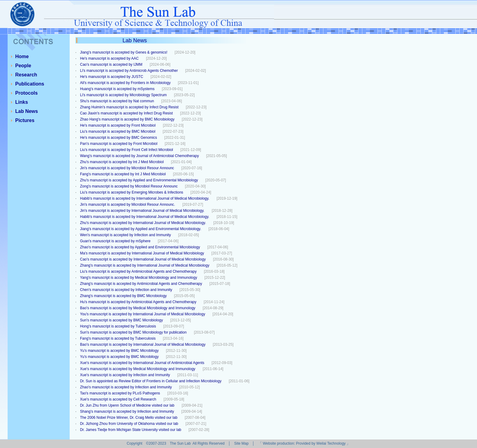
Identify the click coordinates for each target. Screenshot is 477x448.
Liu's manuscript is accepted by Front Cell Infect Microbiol (127, 150)
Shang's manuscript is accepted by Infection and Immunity (127, 411)
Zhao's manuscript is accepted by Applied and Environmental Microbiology (140, 247)
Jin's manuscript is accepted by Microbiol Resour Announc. (127, 205)
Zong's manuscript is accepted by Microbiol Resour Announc (129, 186)
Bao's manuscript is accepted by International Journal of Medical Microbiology (143, 345)
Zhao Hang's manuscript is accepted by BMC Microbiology (127, 119)
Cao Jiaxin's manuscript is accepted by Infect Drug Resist (126, 113)
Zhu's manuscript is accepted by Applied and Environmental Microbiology (139, 180)
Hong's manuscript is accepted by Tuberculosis (118, 326)
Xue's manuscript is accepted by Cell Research (118, 399)
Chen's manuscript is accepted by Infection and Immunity (126, 290)
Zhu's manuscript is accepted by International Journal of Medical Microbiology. (143, 223)
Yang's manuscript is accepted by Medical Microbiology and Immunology (139, 278)
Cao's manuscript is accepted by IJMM (111, 65)
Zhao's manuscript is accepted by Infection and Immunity (126, 387)
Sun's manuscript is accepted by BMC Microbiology (121, 320)
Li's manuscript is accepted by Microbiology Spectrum (123, 95)
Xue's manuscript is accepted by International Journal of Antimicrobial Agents (142, 363)
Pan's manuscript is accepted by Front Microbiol (119, 144)
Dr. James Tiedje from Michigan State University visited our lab (131, 430)
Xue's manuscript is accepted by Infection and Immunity (125, 375)
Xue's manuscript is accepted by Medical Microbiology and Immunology (138, 369)
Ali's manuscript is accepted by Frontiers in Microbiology (125, 83)
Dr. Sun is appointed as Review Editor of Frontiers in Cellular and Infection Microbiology (151, 381)
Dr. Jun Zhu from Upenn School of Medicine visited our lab (127, 405)
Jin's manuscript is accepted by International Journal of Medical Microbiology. (142, 211)
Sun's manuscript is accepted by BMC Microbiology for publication (133, 332)
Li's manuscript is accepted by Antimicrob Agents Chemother (129, 71)
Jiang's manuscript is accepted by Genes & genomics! (124, 52)
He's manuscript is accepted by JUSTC (112, 77)
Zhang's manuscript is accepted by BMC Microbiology (123, 296)
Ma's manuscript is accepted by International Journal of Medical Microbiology (142, 253)
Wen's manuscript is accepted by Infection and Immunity (125, 235)
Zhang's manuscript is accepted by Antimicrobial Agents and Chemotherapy (141, 284)
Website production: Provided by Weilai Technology (304, 443)
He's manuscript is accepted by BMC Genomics (118, 138)
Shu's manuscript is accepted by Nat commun (117, 101)
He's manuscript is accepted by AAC (109, 58)
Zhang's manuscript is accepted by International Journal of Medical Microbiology (145, 265)
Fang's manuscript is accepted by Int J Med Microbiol (123, 174)
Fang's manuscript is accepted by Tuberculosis (118, 338)
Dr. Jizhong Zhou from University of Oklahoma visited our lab (129, 424)
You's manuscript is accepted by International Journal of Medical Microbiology (143, 314)
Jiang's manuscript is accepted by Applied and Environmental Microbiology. (141, 229)
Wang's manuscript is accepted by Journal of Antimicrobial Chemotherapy (139, 156)
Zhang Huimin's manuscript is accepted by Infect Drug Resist (129, 107)
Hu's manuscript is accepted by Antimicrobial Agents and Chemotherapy (138, 302)
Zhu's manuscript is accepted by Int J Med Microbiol (122, 162)
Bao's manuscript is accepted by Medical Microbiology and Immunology (138, 308)
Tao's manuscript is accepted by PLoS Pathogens (120, 393)
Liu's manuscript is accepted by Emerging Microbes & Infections (132, 192)
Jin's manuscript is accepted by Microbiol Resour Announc (127, 168)
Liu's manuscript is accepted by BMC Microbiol (118, 131)
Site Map (241, 443)
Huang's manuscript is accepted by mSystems (117, 89)
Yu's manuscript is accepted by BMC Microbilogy (119, 351)
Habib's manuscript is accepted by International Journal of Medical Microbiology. (145, 198)
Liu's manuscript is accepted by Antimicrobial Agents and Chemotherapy (138, 271)
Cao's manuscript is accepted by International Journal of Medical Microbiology (143, 259)
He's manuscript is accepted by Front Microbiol (118, 125)
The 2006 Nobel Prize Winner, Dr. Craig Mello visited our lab (129, 418)
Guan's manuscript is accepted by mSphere (115, 241)
